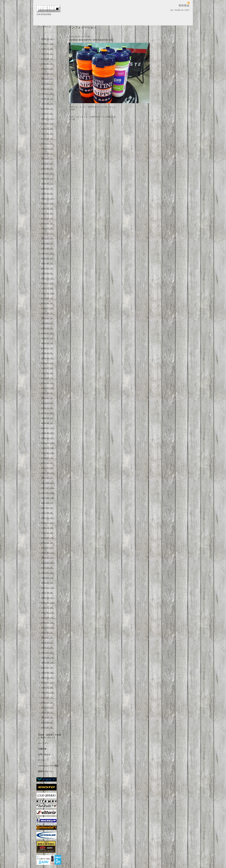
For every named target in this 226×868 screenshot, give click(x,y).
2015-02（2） (48, 633)
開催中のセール (45, 771)
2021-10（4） (48, 238)
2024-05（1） (48, 124)
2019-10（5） (48, 353)
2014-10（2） (48, 653)
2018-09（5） (48, 418)
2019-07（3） (48, 368)
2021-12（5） (48, 228)
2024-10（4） (48, 99)
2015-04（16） (48, 623)
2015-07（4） (48, 608)
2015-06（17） (48, 613)
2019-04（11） (48, 383)
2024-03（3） (48, 129)
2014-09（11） (48, 658)
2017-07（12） (48, 488)
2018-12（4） (48, 403)
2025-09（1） (48, 54)
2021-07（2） (48, 253)
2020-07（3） (48, 308)
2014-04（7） (48, 683)
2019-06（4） (48, 373)
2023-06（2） (48, 169)
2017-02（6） (48, 513)
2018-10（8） (48, 413)
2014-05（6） (48, 678)
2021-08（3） (48, 248)
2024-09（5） (48, 104)
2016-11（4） (48, 528)
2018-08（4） (48, 423)
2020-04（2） (48, 323)
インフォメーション (47, 32)
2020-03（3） (48, 328)
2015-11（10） (48, 588)
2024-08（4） (48, 109)
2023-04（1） (48, 179)
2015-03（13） (48, 628)
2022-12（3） (48, 189)
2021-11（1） (48, 233)
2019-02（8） (48, 393)
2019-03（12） (48, 388)
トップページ (44, 27)
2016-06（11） (48, 553)
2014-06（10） (48, 673)
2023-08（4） (48, 159)
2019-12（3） (48, 343)
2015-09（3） (48, 598)
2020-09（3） (48, 298)
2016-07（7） (48, 548)
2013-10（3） (48, 712)
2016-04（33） (48, 563)
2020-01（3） (48, 338)
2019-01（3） (48, 398)
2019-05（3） (48, 378)
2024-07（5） (48, 114)
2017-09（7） (48, 478)
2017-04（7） (48, 503)
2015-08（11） (48, 603)
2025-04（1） (48, 74)
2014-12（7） (48, 643)
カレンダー (43, 743)
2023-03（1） (48, 184)
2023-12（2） (48, 139)
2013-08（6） (48, 722)
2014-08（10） (48, 663)
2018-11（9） (48, 408)
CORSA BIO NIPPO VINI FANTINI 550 (91, 40)
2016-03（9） (48, 568)
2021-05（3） (48, 263)
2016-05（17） (48, 558)
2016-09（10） (48, 538)
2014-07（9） (48, 668)
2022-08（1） (48, 208)
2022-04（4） (48, 218)
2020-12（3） (48, 283)
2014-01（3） (48, 698)
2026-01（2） (48, 44)
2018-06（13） (48, 433)
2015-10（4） (48, 593)
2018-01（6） (48, 458)
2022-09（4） (48, 203)
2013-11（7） (48, 708)
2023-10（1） (48, 149)
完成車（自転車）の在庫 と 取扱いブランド (50, 736)
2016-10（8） (48, 533)
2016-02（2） (48, 573)
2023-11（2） (48, 144)
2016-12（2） (48, 523)
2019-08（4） (48, 363)
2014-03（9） (48, 688)
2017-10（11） (48, 473)
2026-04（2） (48, 39)
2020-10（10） (48, 293)
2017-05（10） (48, 498)
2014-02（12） (48, 693)
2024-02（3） (48, 134)
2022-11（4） (48, 193)
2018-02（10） (48, 453)
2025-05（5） (48, 69)
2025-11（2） (48, 49)
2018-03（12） (48, 448)
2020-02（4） (48, 333)
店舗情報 (42, 749)
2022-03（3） (48, 223)
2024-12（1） (48, 89)
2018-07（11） (48, 428)
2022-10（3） (48, 198)
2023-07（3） (48, 164)
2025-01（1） (48, 84)
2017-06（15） (48, 493)
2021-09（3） (48, 243)
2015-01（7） (48, 638)
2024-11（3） (48, 94)
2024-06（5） (48, 119)
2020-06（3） (48, 313)
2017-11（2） (48, 468)
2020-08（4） (48, 303)
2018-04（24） (48, 443)
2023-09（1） (48, 154)
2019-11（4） (48, 348)
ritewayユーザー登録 (48, 766)
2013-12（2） (48, 703)
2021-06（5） (48, 258)
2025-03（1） (48, 79)
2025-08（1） (48, 59)
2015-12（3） (48, 583)
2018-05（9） (48, 438)
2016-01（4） (48, 578)
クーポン (42, 760)
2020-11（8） (48, 288)
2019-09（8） (48, 358)
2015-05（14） (48, 618)
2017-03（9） (48, 508)
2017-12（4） (48, 463)
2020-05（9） (48, 318)
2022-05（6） (48, 213)
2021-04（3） (48, 268)
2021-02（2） (48, 278)
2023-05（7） (48, 174)
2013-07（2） (48, 727)
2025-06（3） (48, 64)
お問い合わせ (44, 755)
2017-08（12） (48, 483)
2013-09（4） (48, 717)
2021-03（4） (48, 273)
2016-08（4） (48, 543)
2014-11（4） (48, 648)
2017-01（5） (48, 518)
